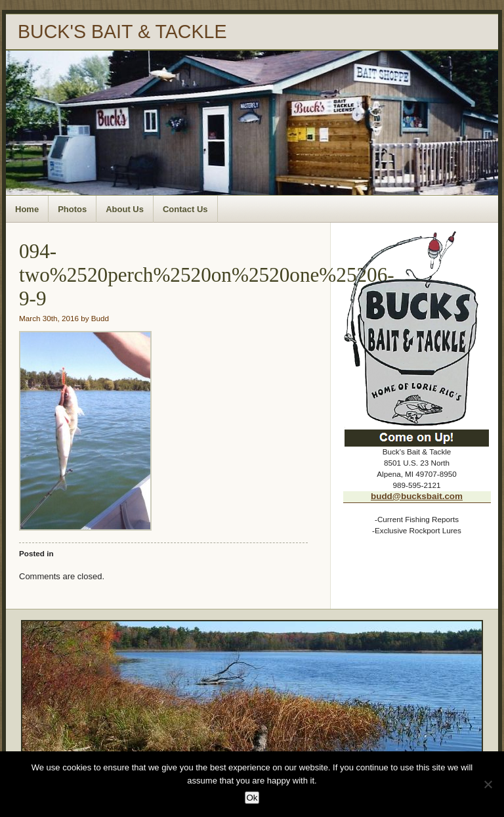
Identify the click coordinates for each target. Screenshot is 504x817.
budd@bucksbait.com (417, 496)
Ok (252, 798)
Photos (72, 209)
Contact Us (185, 209)
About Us (125, 209)
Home (27, 209)
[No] (488, 784)
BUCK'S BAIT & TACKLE (122, 32)
